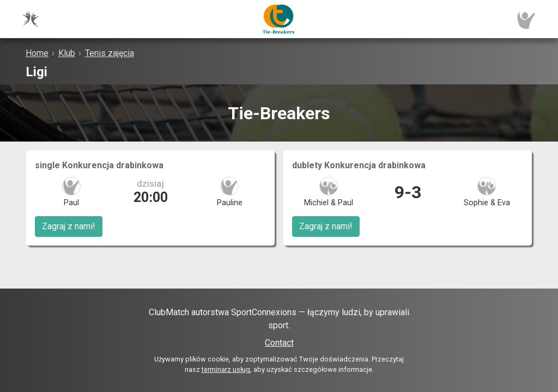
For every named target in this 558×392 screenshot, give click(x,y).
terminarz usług (226, 369)
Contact (279, 343)
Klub (67, 53)
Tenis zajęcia (110, 53)
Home (37, 53)
